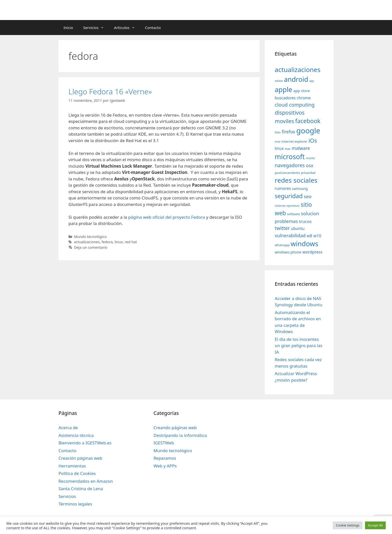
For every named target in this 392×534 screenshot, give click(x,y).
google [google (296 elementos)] (308, 131)
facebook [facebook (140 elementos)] (308, 121)
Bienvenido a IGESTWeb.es (85, 443)
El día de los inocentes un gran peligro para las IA (298, 346)
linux (119, 242)
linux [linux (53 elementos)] (279, 148)
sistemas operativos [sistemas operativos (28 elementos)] (287, 206)
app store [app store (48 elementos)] (301, 91)
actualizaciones (87, 242)
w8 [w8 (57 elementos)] (309, 236)
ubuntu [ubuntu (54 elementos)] (298, 228)
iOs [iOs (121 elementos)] (313, 141)
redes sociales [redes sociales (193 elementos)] (296, 180)
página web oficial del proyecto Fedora (166, 217)
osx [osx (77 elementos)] (309, 165)
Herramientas (72, 466)
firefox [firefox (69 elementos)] (288, 132)
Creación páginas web (80, 458)
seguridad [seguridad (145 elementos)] (289, 196)
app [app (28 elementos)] (312, 81)
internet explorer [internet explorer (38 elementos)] (294, 141)
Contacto (153, 28)
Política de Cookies (77, 473)
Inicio (68, 28)
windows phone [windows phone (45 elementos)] (288, 252)
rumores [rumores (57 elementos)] (283, 188)
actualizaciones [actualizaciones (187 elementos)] (298, 70)
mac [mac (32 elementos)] (288, 149)
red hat (131, 242)
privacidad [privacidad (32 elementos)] (308, 173)
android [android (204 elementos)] (296, 79)
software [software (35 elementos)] (293, 214)
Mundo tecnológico (90, 237)
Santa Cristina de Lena (81, 489)
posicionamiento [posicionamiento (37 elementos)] (287, 173)
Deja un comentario (91, 247)
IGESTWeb (164, 443)
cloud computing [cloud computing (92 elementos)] (295, 105)
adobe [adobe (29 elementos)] (279, 81)
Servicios (96, 28)
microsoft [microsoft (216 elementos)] (290, 157)
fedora (107, 242)
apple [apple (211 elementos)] (283, 89)
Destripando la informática (180, 435)
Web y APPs (165, 466)
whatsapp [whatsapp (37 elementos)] (282, 245)
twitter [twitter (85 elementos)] (282, 228)
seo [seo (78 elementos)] (308, 196)
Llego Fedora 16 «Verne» (110, 91)
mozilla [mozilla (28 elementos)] (310, 158)
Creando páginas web (175, 428)
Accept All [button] (375, 525)
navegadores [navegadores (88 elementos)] (290, 165)
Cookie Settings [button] (347, 525)
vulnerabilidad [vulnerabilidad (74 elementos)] (290, 235)
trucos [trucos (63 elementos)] (305, 221)
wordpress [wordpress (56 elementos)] (312, 252)
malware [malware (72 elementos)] (301, 148)
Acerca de (68, 428)
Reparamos (165, 458)
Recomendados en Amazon (86, 481)
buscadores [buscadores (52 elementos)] (285, 98)
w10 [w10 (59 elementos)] (317, 236)
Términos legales (75, 504)
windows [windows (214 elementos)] (304, 244)
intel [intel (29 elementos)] (278, 142)
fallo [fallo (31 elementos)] (278, 132)
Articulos (127, 28)
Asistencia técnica (76, 435)
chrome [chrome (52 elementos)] (304, 98)
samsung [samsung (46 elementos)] (300, 188)
